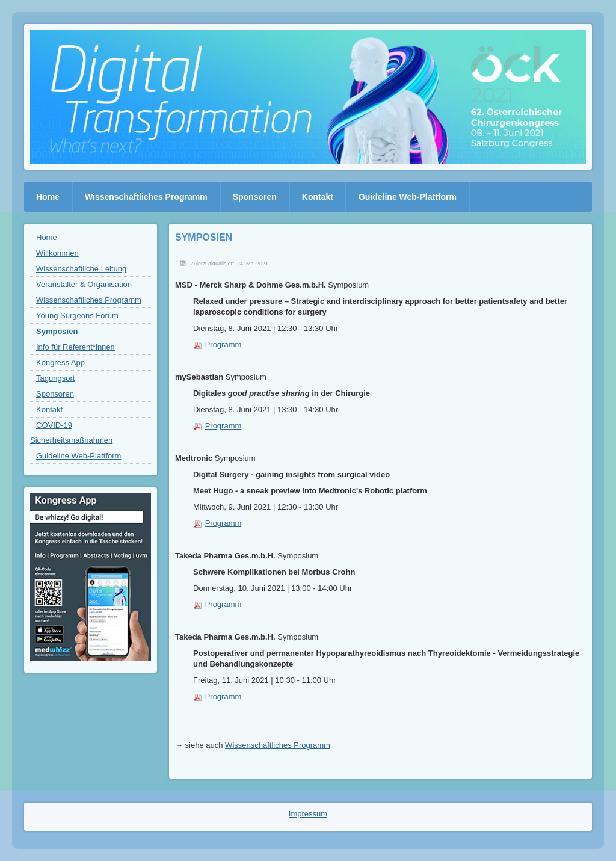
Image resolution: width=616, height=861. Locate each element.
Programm (223, 344)
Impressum (308, 814)
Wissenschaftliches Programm (278, 745)
